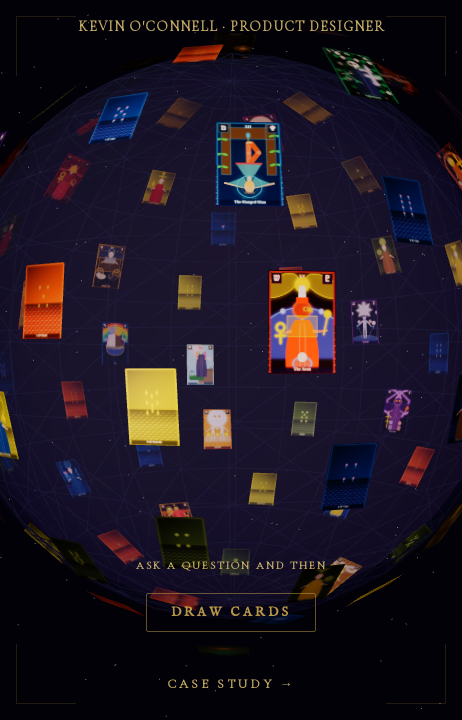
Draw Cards (231, 612)
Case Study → (231, 684)
